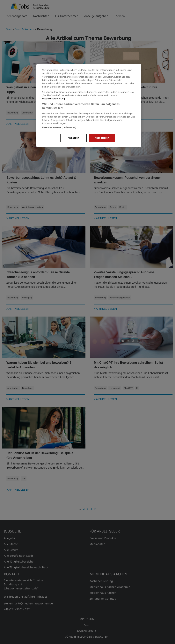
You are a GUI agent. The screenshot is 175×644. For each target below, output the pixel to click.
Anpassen (74, 138)
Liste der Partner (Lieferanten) (59, 127)
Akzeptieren (102, 138)
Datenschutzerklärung (54, 99)
